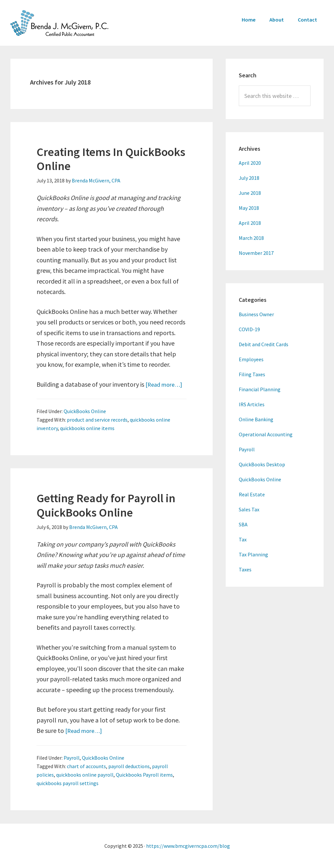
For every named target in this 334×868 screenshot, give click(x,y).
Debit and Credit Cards (264, 344)
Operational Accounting (266, 434)
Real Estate (252, 494)
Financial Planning (260, 389)
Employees (251, 359)
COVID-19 (249, 329)
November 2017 (256, 253)
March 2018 (251, 238)
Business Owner (256, 314)
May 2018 (249, 208)
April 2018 (250, 223)
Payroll (72, 758)
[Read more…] (166, 384)
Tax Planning (253, 554)
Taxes (245, 569)
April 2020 (250, 163)
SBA (243, 524)
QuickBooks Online (85, 411)
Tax (243, 539)
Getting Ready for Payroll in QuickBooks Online (106, 505)
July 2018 (249, 178)
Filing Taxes (252, 374)
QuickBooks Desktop (262, 464)
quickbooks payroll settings (68, 783)
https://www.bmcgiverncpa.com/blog (188, 846)
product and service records (97, 420)
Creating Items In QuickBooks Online (111, 159)
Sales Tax (249, 509)
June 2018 (250, 193)
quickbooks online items (87, 428)
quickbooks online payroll (85, 775)
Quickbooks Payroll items (144, 775)
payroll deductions (129, 766)
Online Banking (256, 419)
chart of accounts (86, 766)
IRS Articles (252, 404)
